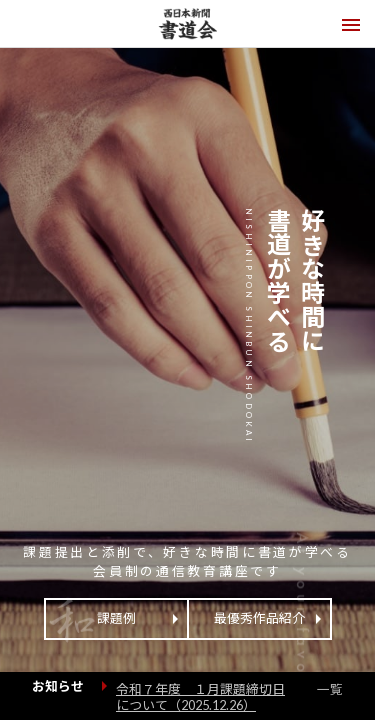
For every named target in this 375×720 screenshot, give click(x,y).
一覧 (330, 689)
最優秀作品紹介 (259, 618)
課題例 (116, 618)
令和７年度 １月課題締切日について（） (200, 697)
